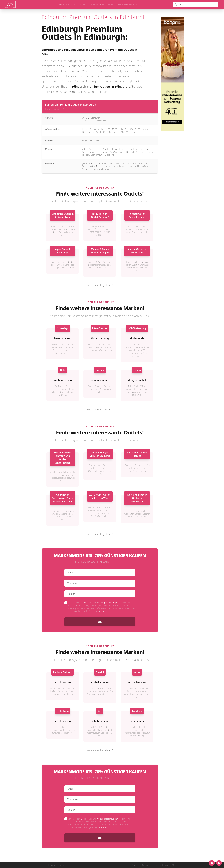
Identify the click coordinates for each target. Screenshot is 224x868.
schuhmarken (63, 682)
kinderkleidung (100, 338)
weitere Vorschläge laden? (100, 285)
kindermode (137, 338)
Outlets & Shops (97, 5)
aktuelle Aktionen (67, 5)
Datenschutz (87, 603)
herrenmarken (63, 338)
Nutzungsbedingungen (107, 603)
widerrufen (102, 611)
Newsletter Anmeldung (127, 5)
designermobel (137, 380)
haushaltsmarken (100, 682)
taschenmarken (63, 380)
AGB (173, 865)
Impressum (136, 865)
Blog (110, 5)
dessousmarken (100, 380)
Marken (82, 5)
